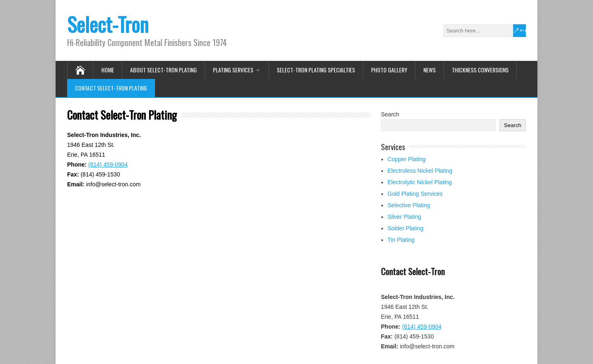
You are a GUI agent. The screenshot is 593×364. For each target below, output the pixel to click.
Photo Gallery (389, 70)
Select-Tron (108, 24)
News (430, 70)
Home (108, 70)
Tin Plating (401, 240)
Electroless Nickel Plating (420, 171)
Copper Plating (407, 159)
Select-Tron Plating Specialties (316, 70)
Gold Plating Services (415, 194)
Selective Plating (409, 205)
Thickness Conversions (480, 70)
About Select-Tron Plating (163, 70)
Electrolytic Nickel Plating (420, 182)
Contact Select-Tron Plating (111, 88)
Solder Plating (405, 228)
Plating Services (233, 70)
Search (390, 114)
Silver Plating (404, 217)
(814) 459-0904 (108, 165)
